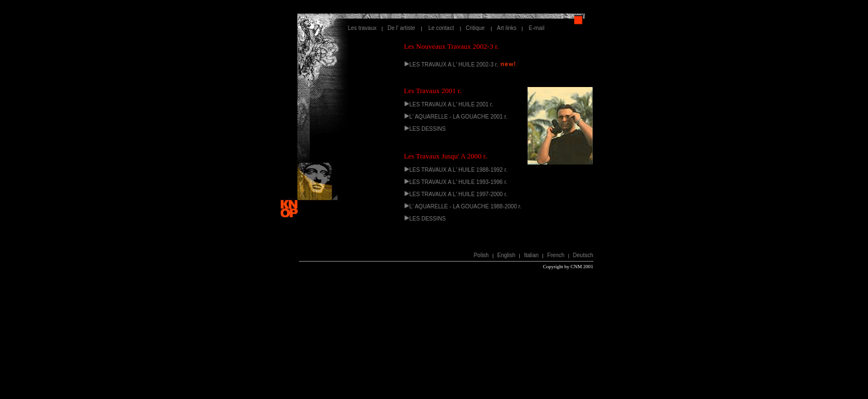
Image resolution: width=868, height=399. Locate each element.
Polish (481, 255)
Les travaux (363, 28)
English (506, 255)
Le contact (441, 28)
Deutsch (583, 255)
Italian (531, 255)
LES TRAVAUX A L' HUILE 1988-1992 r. (459, 170)
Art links (507, 28)
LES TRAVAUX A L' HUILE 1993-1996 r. (459, 182)
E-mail (533, 28)
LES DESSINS (428, 129)
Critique (476, 28)
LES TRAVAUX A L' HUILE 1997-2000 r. (459, 194)
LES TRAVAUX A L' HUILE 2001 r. (451, 104)
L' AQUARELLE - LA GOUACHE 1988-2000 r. (466, 206)
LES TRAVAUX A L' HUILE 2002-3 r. (454, 65)
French (556, 255)
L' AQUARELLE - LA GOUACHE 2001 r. (459, 117)
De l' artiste (404, 28)
